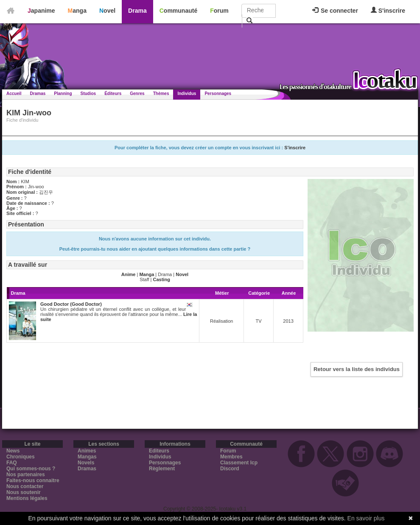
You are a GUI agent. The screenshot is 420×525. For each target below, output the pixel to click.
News (13, 451)
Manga (77, 11)
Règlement (162, 469)
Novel (107, 11)
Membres (231, 457)
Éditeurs (113, 94)
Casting (162, 279)
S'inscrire (388, 10)
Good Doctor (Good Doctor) (71, 304)
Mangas (87, 457)
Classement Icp (239, 463)
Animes (87, 451)
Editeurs (159, 451)
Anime (129, 274)
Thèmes (161, 94)
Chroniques (21, 457)
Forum (219, 11)
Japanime (41, 11)
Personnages (218, 94)
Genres (137, 94)
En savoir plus (366, 518)
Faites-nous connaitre (33, 480)
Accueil (14, 94)
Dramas (38, 94)
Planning (63, 94)
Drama (137, 11)
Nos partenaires (26, 475)
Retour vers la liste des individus (357, 369)
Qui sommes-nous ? (31, 469)
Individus (187, 94)
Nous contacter (25, 486)
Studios (88, 94)
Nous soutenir (24, 492)
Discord (230, 469)
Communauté (178, 11)
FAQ (12, 463)
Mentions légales (27, 498)
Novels (86, 463)
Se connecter (335, 11)
